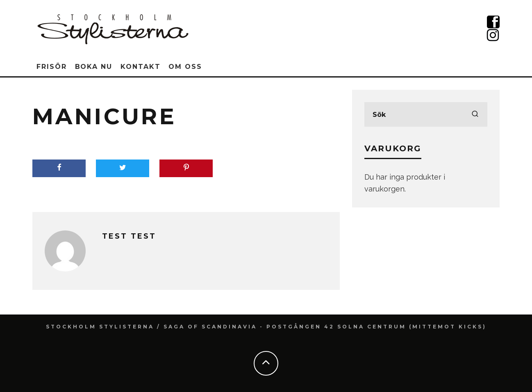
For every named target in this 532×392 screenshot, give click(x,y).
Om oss (185, 67)
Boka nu (94, 67)
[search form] (426, 114)
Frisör (52, 67)
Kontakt (140, 67)
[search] (475, 114)
